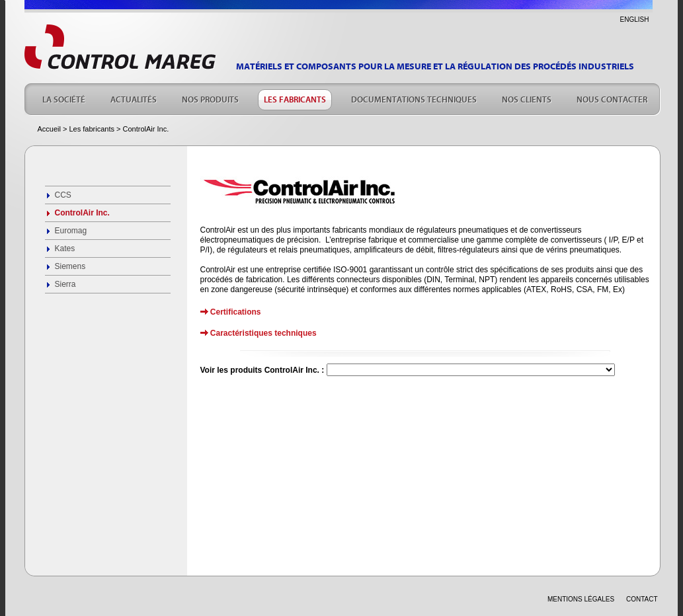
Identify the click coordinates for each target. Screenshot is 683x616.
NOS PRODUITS (210, 98)
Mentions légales (581, 599)
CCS (63, 195)
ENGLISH (635, 19)
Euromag (71, 231)
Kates (65, 249)
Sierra (65, 284)
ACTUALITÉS (134, 98)
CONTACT (642, 599)
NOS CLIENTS (527, 98)
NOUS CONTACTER (612, 98)
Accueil (49, 129)
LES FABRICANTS (295, 98)
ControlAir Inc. (82, 213)
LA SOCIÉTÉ (64, 98)
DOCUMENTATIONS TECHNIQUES (414, 98)
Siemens (70, 266)
